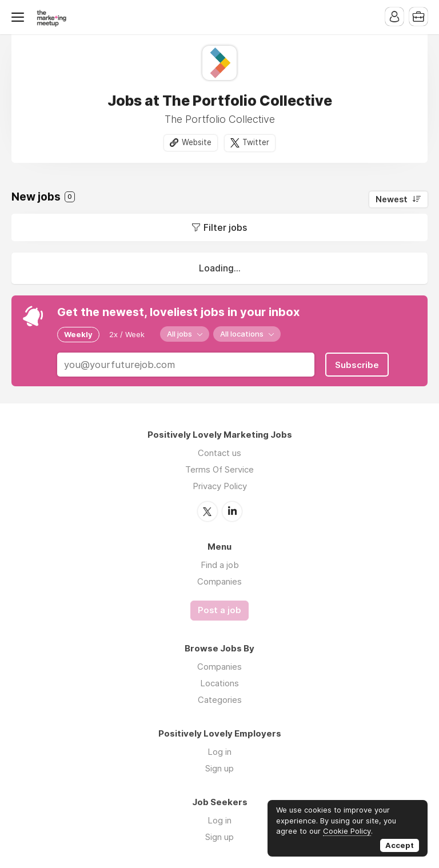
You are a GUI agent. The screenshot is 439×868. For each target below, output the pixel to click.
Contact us (219, 453)
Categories (220, 700)
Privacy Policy (220, 486)
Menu (20, 17)
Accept (400, 845)
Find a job (220, 565)
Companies (219, 581)
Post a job (219, 610)
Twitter (256, 142)
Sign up (219, 768)
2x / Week (127, 334)
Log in (219, 752)
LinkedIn (232, 511)
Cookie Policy (347, 831)
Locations (219, 683)
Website (197, 142)
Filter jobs (225, 227)
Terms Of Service (219, 469)
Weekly (78, 334)
